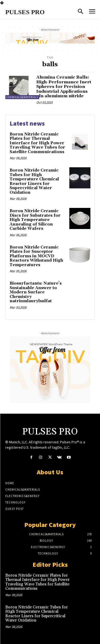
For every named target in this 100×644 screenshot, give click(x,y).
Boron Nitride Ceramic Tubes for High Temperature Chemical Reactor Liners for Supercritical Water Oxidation (34, 181)
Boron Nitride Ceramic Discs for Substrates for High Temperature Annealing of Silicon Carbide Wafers (35, 220)
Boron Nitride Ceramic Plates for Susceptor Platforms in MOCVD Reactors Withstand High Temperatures (36, 256)
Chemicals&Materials (22, 97)
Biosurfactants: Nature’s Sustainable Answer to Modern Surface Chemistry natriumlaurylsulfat (36, 292)
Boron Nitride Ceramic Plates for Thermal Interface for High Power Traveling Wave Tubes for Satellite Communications (37, 143)
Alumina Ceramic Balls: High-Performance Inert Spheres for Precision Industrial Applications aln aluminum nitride (64, 87)
